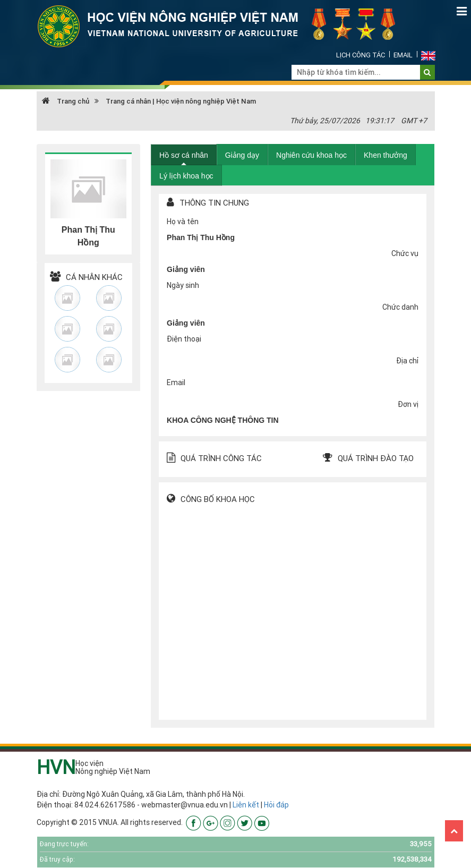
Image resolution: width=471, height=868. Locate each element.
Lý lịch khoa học (186, 176)
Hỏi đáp (276, 805)
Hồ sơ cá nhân (184, 155)
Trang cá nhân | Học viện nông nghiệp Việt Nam (181, 101)
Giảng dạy (242, 155)
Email (403, 55)
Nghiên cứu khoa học (311, 155)
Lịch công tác (361, 55)
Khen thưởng (386, 155)
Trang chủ (66, 101)
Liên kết (246, 805)
